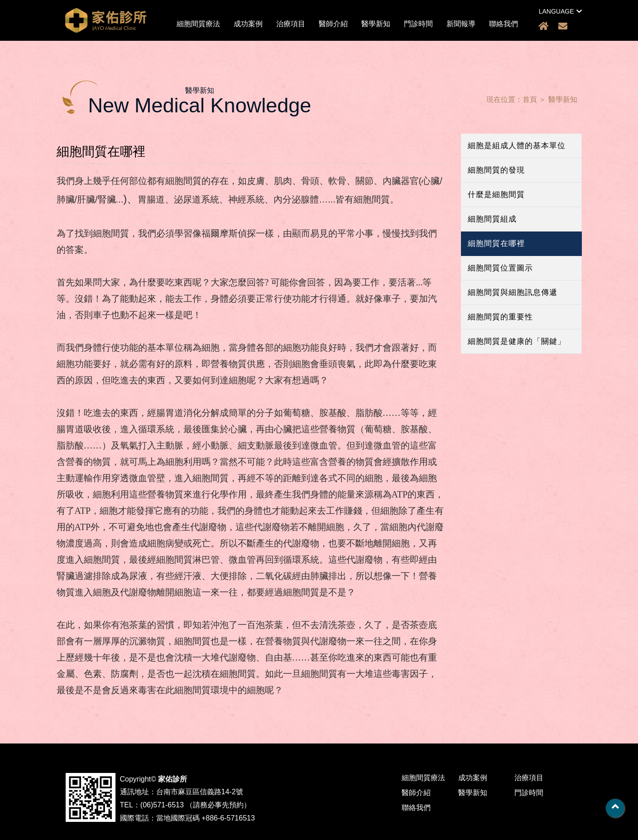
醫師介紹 (333, 24)
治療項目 (291, 24)
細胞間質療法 (198, 24)
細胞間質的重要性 (500, 317)
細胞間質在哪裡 (496, 244)
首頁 (530, 99)
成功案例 (248, 24)
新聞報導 (461, 24)
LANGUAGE (560, 11)
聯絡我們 (504, 24)
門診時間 (418, 24)
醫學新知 (376, 24)
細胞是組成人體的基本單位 (517, 146)
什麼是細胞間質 (496, 195)
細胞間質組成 (492, 219)
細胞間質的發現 (496, 170)
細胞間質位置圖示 (500, 268)
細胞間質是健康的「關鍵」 (517, 341)
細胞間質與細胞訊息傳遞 (513, 292)
